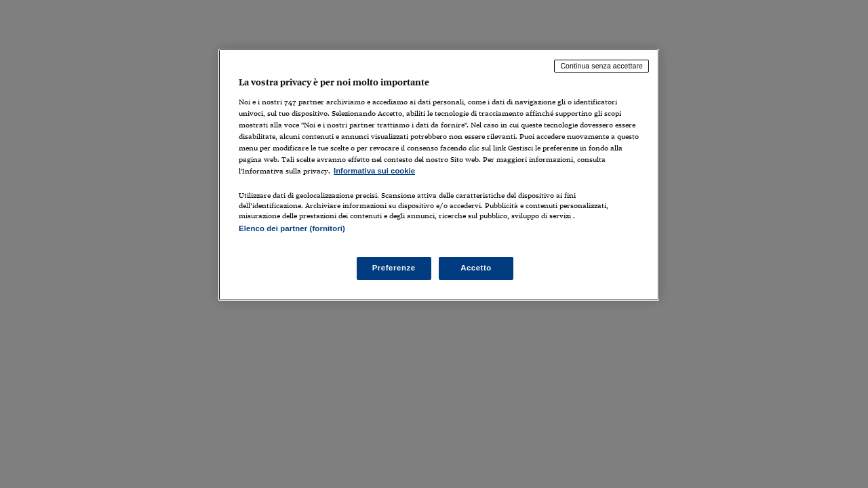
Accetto (476, 268)
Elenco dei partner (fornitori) (292, 228)
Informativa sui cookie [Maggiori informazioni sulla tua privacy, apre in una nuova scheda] (374, 171)
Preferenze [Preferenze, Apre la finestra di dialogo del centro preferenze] (394, 268)
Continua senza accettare (601, 66)
